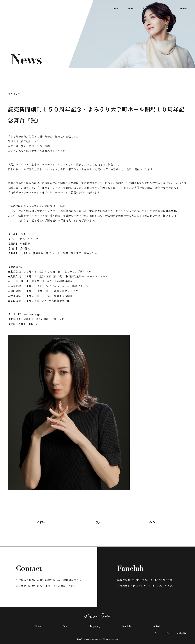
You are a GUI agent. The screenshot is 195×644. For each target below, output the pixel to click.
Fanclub (166, 8)
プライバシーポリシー (164, 633)
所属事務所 (182, 633)
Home (116, 8)
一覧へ (97, 522)
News (130, 8)
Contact (183, 8)
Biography (147, 8)
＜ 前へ (41, 522)
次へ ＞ (154, 522)
